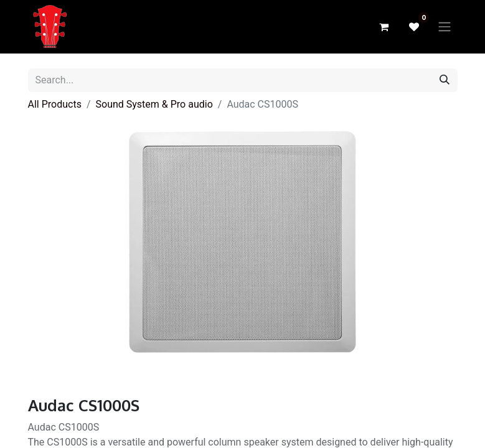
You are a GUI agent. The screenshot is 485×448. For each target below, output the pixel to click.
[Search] (445, 80)
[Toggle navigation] (445, 27)
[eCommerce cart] (384, 27)
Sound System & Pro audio (154, 104)
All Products (55, 104)
